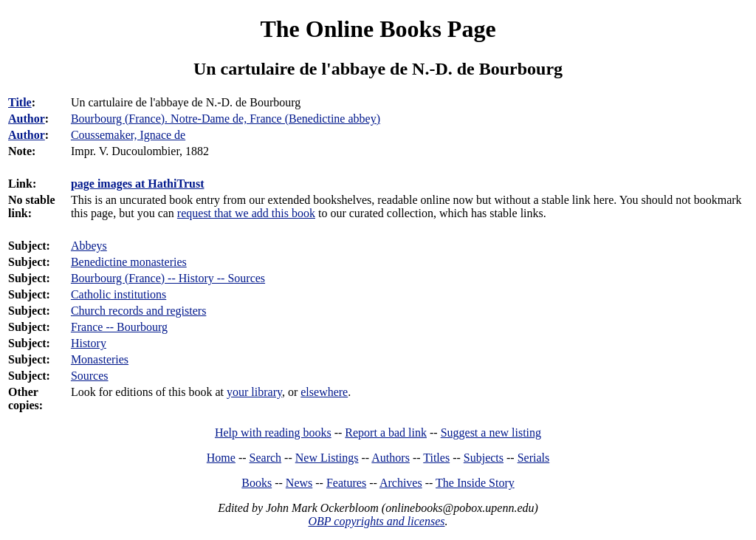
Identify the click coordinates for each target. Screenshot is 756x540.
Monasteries (100, 359)
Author (27, 119)
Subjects (484, 458)
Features (346, 483)
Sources (90, 376)
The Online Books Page (378, 29)
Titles (436, 458)
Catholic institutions (118, 294)
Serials (534, 458)
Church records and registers (139, 311)
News (299, 483)
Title (20, 102)
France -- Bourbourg (119, 327)
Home (221, 458)
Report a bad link (386, 433)
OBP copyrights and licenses (376, 521)
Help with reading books (273, 433)
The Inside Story (475, 483)
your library (254, 392)
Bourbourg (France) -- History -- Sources (168, 278)
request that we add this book (246, 213)
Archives (401, 483)
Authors (391, 458)
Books (257, 483)
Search (266, 458)
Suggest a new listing (491, 433)
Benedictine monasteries (129, 262)
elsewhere (324, 392)
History (89, 343)
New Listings (327, 458)
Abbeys (89, 246)
